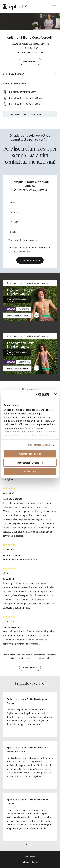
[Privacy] (9, 240)
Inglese (35, 862)
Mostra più (30, 667)
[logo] (15, 7)
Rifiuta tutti (30, 471)
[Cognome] (30, 212)
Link (47, 658)
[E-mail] (30, 232)
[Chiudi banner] (55, 394)
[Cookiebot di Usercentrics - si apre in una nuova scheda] (37, 394)
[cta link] (30, 301)
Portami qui (30, 61)
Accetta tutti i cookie (30, 454)
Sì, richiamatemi (30, 260)
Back (54, 5)
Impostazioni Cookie (39, 445)
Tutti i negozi (30, 857)
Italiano (25, 862)
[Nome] (30, 202)
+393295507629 (30, 48)
